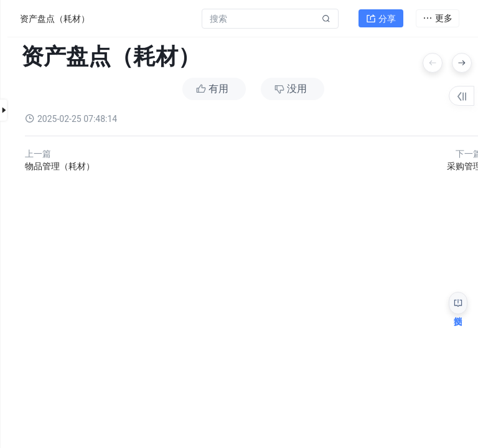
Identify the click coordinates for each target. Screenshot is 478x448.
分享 (381, 16)
